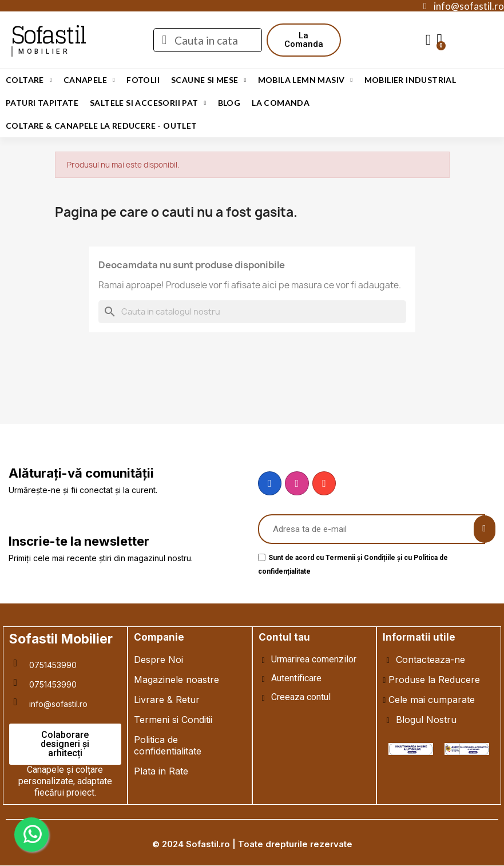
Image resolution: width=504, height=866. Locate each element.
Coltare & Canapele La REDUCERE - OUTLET (102, 126)
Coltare (29, 80)
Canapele (89, 80)
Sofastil (48, 35)
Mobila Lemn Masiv (305, 80)
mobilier (44, 51)
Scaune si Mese (209, 80)
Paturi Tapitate (42, 103)
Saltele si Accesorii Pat (148, 103)
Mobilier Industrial (410, 80)
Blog (229, 103)
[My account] (428, 40)
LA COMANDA (281, 103)
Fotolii (143, 80)
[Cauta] (252, 312)
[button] (304, 40)
